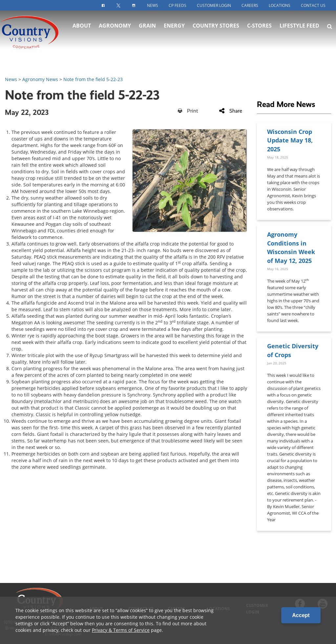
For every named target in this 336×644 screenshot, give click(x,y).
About (82, 26)
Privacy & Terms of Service (121, 630)
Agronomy (115, 26)
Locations (280, 5)
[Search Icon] (330, 27)
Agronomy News (40, 79)
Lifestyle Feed (299, 26)
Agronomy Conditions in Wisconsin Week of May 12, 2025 (291, 247)
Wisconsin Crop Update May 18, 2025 (290, 140)
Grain (147, 26)
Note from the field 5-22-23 (93, 79)
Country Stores (216, 26)
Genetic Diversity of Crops (293, 350)
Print (188, 111)
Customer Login (214, 5)
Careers (250, 5)
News (153, 5)
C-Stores (259, 26)
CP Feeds (178, 5)
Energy (174, 26)
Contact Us (313, 5)
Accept (301, 615)
